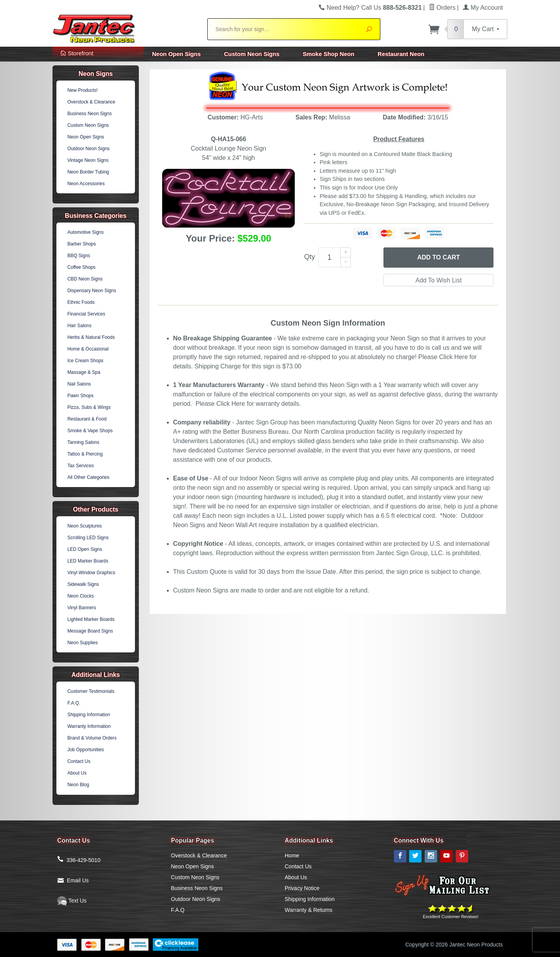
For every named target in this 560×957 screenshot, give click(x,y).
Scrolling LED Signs (88, 538)
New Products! (82, 90)
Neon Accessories (86, 184)
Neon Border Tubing (88, 172)
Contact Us (79, 761)
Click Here (453, 357)
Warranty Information (89, 726)
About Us (77, 773)
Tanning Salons (83, 442)
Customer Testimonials (91, 691)
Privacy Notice (302, 888)
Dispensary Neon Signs (92, 291)
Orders (442, 8)
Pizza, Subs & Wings (89, 407)
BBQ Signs (79, 256)
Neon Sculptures (85, 526)
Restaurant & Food (87, 419)
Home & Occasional (88, 349)
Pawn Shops (80, 396)
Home (292, 855)
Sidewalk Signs (83, 584)
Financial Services (86, 314)
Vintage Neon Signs (88, 160)
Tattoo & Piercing (85, 454)
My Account (483, 8)
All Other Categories (88, 477)
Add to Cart (439, 257)
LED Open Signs (85, 549)
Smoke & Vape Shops (90, 431)
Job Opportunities (86, 750)
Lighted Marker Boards (91, 619)
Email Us (78, 880)
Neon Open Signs (176, 54)
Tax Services (80, 466)
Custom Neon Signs (252, 54)
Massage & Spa (84, 372)
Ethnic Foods (81, 302)
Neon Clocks (80, 596)
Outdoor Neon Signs (88, 149)
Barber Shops (81, 244)
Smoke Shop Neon (329, 54)
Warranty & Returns (308, 910)
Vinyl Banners (82, 608)
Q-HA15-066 (228, 139)
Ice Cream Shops (85, 361)
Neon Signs (96, 74)
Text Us (72, 901)
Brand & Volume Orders (92, 738)
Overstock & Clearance (91, 102)
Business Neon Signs (89, 114)
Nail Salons (79, 384)
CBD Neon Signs (85, 279)
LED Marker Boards (88, 561)
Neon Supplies (82, 643)
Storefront (77, 53)
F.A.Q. (74, 703)
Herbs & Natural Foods (91, 337)
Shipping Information (89, 715)
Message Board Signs (90, 631)
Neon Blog (78, 785)
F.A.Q (178, 910)
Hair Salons (79, 326)
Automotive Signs (85, 232)
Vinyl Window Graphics (91, 573)
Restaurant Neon (401, 54)
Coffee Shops (81, 267)
